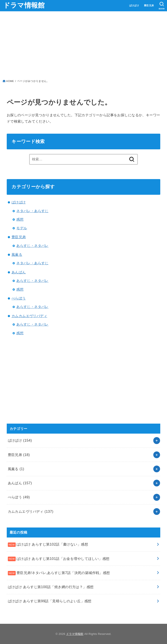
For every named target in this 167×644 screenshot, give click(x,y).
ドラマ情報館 (24, 5)
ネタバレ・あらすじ (32, 211)
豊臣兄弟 (149, 5)
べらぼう (19, 298)
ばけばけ (134, 5)
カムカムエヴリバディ (29, 316)
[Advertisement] (84, 46)
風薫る (17, 255)
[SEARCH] (162, 6)
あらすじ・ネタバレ (32, 246)
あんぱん (19, 272)
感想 (20, 219)
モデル (22, 228)
